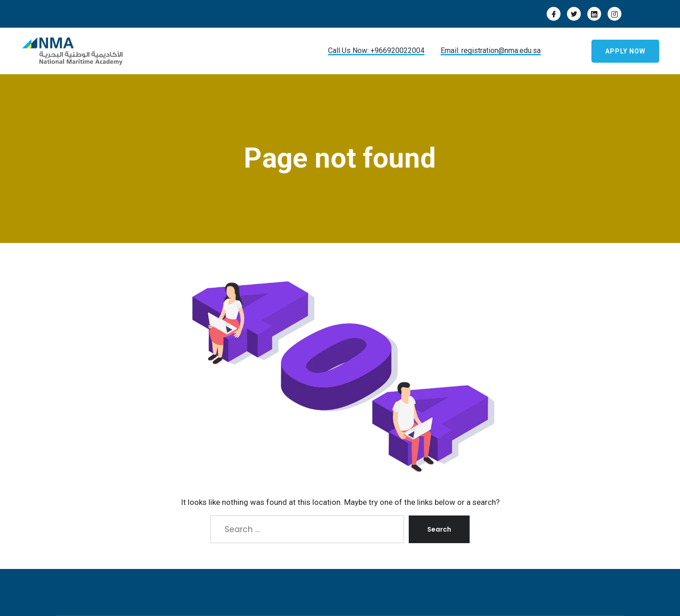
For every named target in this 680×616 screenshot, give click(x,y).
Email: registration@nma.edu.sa (491, 50)
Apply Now (625, 51)
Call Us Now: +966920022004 (376, 50)
